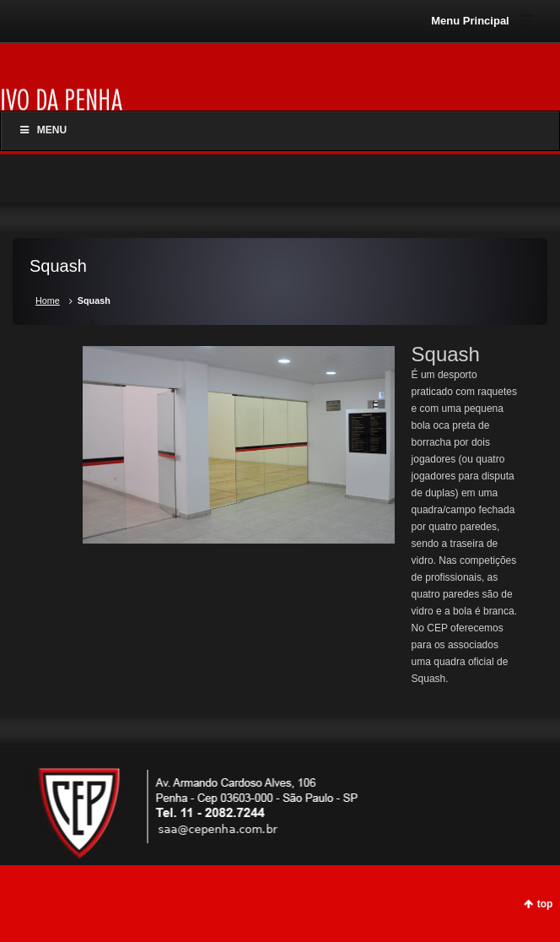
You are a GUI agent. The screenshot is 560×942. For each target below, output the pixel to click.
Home (48, 300)
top (545, 904)
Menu (42, 130)
